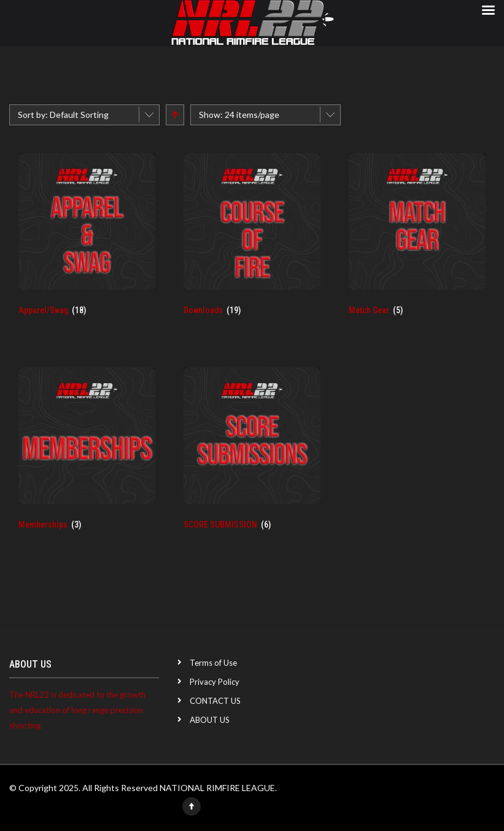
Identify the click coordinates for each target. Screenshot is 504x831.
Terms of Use (213, 663)
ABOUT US (210, 720)
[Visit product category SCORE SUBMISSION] (252, 456)
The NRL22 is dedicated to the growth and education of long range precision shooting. (77, 710)
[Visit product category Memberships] (87, 456)
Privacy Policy (215, 682)
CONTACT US (215, 701)
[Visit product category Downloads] (252, 242)
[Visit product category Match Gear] (417, 242)
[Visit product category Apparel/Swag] (87, 242)
